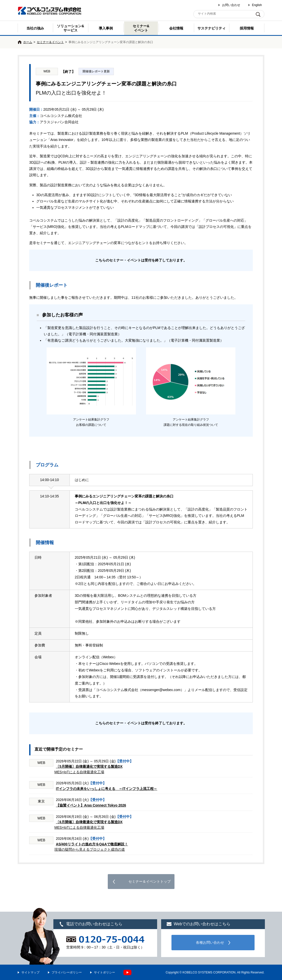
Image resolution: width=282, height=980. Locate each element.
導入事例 (106, 28)
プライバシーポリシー (67, 972)
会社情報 (176, 28)
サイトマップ (30, 972)
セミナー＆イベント (50, 42)
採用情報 (247, 28)
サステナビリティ (211, 28)
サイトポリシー (104, 972)
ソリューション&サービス (70, 28)
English (257, 5)
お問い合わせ (231, 5)
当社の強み (35, 28)
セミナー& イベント (141, 28)
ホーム (28, 42)
